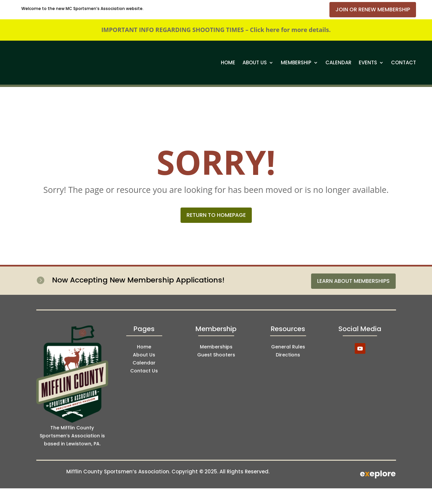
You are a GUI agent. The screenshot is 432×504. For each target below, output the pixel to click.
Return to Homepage (216, 215)
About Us (255, 62)
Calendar (338, 62)
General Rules (288, 347)
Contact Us (144, 371)
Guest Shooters (216, 355)
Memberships (216, 347)
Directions (288, 355)
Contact (404, 62)
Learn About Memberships (353, 281)
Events (368, 62)
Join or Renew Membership (373, 9)
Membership (296, 62)
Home (228, 62)
